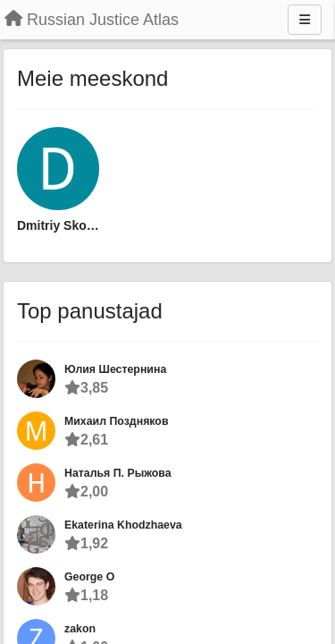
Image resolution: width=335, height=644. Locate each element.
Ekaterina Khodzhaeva (123, 525)
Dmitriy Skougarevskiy (58, 225)
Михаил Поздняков (116, 421)
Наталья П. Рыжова (118, 473)
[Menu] (305, 20)
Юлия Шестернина (115, 369)
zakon (80, 629)
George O (89, 577)
